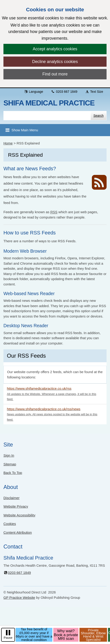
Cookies (10, 524)
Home (8, 143)
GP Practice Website (19, 598)
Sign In (9, 455)
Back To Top (13, 473)
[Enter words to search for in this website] (47, 116)
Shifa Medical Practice (49, 103)
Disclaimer (11, 498)
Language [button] (34, 92)
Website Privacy (16, 506)
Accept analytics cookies (55, 49)
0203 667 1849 (64, 92)
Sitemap (10, 464)
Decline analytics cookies (55, 62)
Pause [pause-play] (8, 638)
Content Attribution (18, 532)
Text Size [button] (94, 92)
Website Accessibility (19, 515)
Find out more (55, 74)
